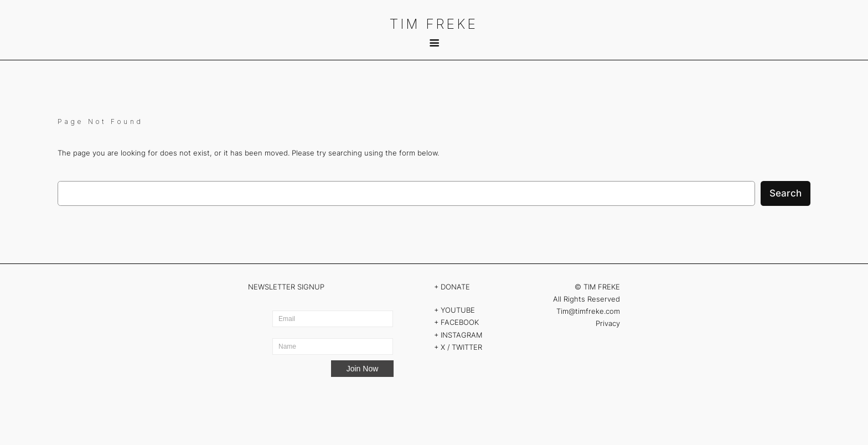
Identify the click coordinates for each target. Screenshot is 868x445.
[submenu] (434, 43)
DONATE (455, 287)
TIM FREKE (434, 24)
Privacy (608, 323)
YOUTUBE (458, 310)
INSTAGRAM (461, 335)
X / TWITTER (463, 347)
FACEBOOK (460, 322)
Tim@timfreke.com (588, 311)
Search (786, 193)
